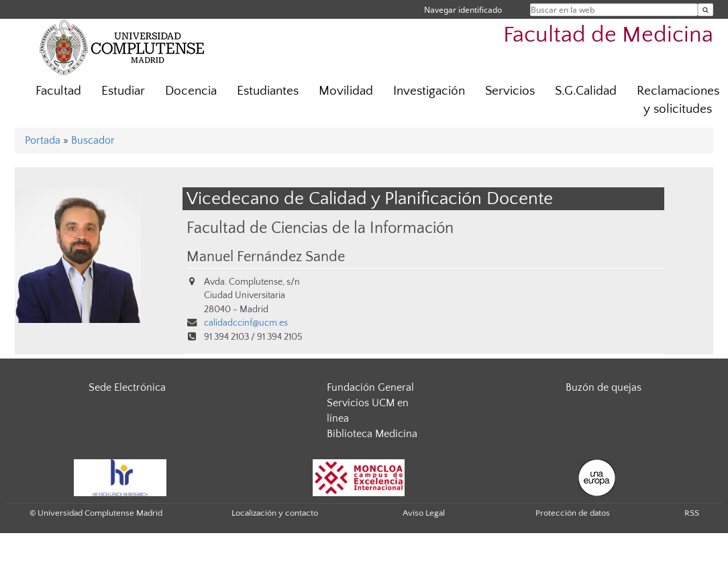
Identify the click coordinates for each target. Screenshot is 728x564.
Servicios (510, 91)
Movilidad (346, 91)
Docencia (191, 91)
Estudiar (123, 91)
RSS (692, 513)
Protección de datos (573, 513)
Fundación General (370, 387)
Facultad (58, 91)
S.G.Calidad (586, 91)
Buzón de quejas (604, 387)
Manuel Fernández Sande (266, 257)
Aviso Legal (424, 513)
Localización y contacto (275, 513)
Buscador (93, 140)
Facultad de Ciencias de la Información (320, 228)
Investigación (429, 91)
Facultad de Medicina (608, 35)
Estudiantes (268, 91)
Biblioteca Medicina (372, 434)
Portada (43, 140)
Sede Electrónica (127, 387)
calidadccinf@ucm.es (246, 323)
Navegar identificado (463, 10)
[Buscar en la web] (706, 10)
